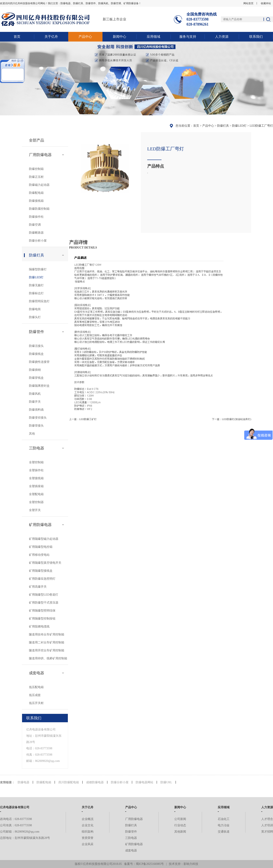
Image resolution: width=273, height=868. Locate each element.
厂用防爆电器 (40, 155)
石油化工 (224, 819)
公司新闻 (180, 819)
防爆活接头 (36, 346)
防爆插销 (35, 370)
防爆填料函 (36, 410)
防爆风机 (35, 394)
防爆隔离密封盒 (39, 386)
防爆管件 (37, 332)
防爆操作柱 (36, 217)
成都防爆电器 (95, 782)
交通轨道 (224, 832)
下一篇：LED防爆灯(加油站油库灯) (232, 419)
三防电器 (37, 448)
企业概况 (88, 819)
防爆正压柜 (36, 177)
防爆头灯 (35, 317)
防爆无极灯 (36, 285)
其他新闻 (180, 832)
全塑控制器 (36, 502)
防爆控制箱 (36, 169)
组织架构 (88, 832)
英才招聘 (267, 832)
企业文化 (88, 825)
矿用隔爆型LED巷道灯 (44, 595)
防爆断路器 (36, 233)
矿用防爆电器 (40, 525)
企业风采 (88, 844)
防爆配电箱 (36, 193)
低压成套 (35, 695)
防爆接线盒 (36, 354)
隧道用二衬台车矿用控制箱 (47, 642)
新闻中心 (119, 37)
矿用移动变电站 (39, 555)
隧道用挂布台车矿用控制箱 (47, 634)
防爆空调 (35, 225)
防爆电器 (24, 782)
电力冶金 (224, 825)
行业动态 (180, 825)
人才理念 (267, 819)
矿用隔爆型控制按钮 (42, 619)
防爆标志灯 (36, 293)
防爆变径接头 (38, 418)
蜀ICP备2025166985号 (150, 864)
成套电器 (37, 673)
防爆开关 (35, 402)
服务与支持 (188, 37)
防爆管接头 (36, 426)
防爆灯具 (223, 126)
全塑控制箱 (36, 462)
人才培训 (267, 825)
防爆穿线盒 (36, 378)
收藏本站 (266, 3)
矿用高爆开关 (38, 587)
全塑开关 (35, 510)
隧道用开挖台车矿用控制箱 (47, 650)
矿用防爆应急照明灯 (42, 579)
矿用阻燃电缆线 (39, 627)
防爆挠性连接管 (39, 362)
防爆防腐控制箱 (39, 209)
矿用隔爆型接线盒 (41, 571)
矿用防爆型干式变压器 (44, 603)
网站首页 (248, 3)
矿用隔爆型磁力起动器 (44, 539)
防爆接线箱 (36, 201)
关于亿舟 (51, 37)
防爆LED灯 (239, 126)
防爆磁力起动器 (39, 185)
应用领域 (154, 37)
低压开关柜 (36, 703)
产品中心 (85, 37)
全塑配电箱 (36, 494)
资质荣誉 (88, 838)
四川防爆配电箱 (69, 782)
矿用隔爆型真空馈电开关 (45, 563)
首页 (17, 37)
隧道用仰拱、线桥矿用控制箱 (48, 658)
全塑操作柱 (36, 470)
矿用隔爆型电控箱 (41, 547)
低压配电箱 (36, 687)
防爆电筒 (35, 309)
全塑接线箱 (36, 478)
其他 (32, 434)
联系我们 (256, 37)
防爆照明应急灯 (39, 301)
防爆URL (166, 782)
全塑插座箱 (36, 486)
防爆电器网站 (144, 782)
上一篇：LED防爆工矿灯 (83, 419)
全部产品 (37, 140)
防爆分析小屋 (38, 241)
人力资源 (222, 37)
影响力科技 (191, 864)
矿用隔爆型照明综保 (42, 611)
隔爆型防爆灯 (38, 269)
